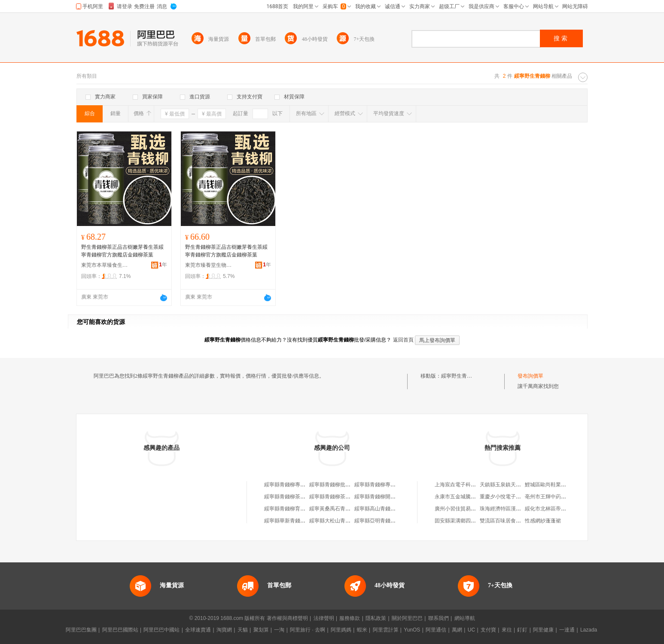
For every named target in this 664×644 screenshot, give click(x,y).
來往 (507, 630)
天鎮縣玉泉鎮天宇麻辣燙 (508, 485)
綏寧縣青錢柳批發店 (332, 485)
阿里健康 (543, 630)
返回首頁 (403, 340)
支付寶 (488, 630)
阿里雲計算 (386, 630)
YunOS (412, 630)
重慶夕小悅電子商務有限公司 (513, 497)
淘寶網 (224, 630)
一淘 (279, 630)
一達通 (567, 630)
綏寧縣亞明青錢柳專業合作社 (388, 521)
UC (471, 630)
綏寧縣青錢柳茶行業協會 (338, 497)
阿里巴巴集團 (81, 630)
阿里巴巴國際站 (120, 630)
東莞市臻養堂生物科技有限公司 (209, 265)
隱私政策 (376, 618)
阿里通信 (436, 630)
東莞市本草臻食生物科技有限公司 (105, 265)
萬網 (457, 630)
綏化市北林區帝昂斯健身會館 (558, 509)
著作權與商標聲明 (287, 618)
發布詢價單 (530, 376)
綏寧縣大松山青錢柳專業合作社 (345, 521)
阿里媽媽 (341, 630)
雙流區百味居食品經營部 (508, 521)
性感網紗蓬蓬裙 (543, 521)
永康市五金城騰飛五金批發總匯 (471, 497)
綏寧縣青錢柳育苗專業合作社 (298, 509)
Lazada (589, 630)
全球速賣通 (198, 630)
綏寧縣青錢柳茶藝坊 (287, 497)
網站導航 (465, 618)
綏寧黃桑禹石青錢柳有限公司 (343, 509)
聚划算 (261, 630)
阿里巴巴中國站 (161, 630)
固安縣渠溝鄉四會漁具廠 (463, 521)
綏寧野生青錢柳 (459, 376)
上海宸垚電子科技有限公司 (466, 485)
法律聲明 (324, 618)
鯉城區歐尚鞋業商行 (548, 485)
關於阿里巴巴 (407, 618)
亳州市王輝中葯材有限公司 (556, 497)
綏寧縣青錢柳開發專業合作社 (388, 497)
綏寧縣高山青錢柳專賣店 (383, 509)
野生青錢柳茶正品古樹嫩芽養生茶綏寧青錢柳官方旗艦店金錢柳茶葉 (122, 251)
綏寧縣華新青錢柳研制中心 (295, 521)
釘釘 (522, 630)
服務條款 (350, 618)
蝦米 (362, 630)
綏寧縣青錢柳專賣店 (287, 485)
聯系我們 (439, 618)
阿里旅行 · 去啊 (308, 630)
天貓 (243, 630)
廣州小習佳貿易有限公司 (463, 509)
